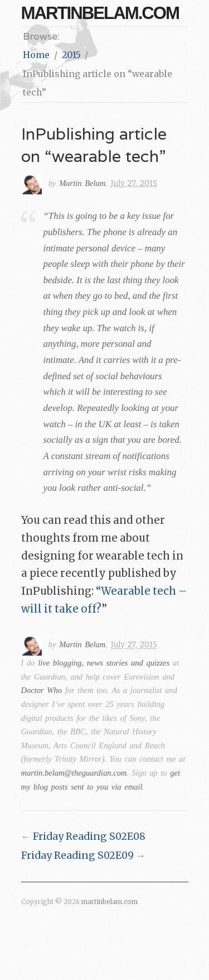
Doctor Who (42, 690)
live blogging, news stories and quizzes (104, 663)
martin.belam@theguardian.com (74, 773)
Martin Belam (82, 183)
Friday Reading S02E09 (77, 855)
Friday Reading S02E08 (89, 836)
